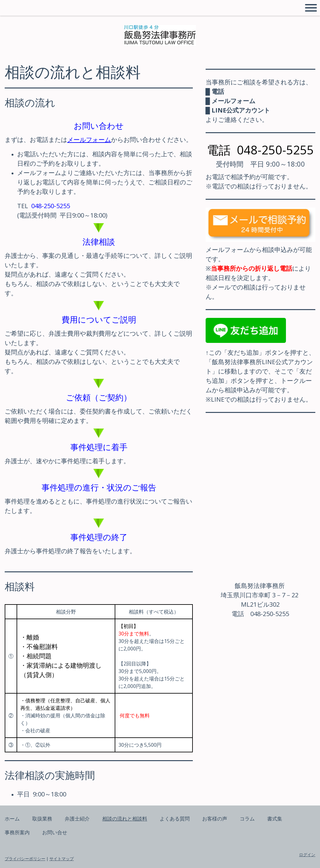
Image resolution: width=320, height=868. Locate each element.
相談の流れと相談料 (125, 819)
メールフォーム (89, 140)
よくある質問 (175, 819)
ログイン (307, 855)
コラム (247, 819)
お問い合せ (55, 832)
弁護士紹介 (77, 819)
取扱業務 (42, 819)
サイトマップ (62, 859)
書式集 (275, 819)
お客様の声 (215, 819)
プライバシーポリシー (25, 859)
